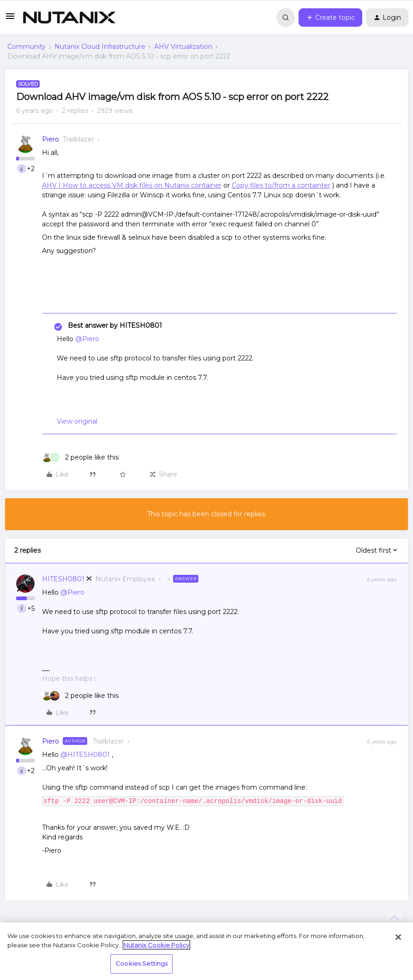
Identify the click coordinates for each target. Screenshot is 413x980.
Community (27, 47)
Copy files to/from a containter (281, 185)
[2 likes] (80, 458)
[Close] (398, 937)
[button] (10, 19)
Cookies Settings (141, 963)
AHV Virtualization (183, 47)
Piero (51, 139)
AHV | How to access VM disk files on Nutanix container (132, 185)
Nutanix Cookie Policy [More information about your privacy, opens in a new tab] (156, 945)
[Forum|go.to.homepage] (69, 18)
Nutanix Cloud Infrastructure (100, 47)
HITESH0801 (63, 579)
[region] (206, 951)
